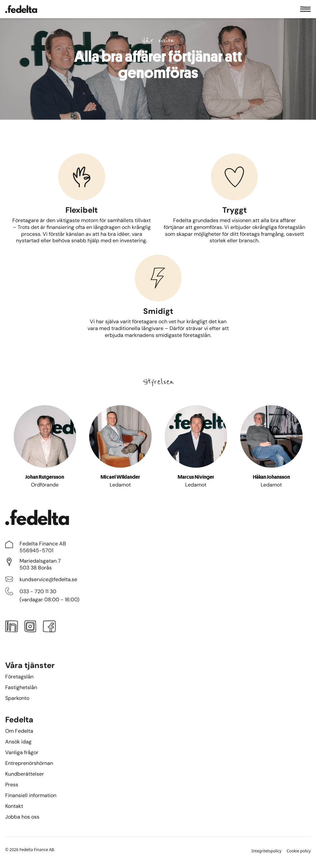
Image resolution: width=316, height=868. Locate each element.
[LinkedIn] (12, 628)
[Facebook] (49, 628)
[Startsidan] (21, 9)
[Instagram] (30, 628)
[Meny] (305, 9)
